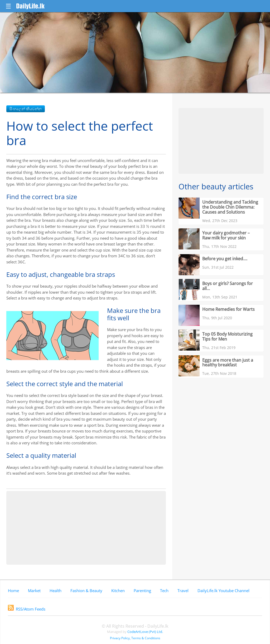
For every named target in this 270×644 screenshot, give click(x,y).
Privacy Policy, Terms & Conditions (135, 638)
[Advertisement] (86, 528)
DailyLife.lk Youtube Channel (223, 591)
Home (13, 591)
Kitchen (118, 591)
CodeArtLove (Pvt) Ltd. (145, 632)
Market (34, 591)
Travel (183, 591)
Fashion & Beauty (86, 591)
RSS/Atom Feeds (27, 609)
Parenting (142, 591)
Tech (164, 591)
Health (56, 591)
